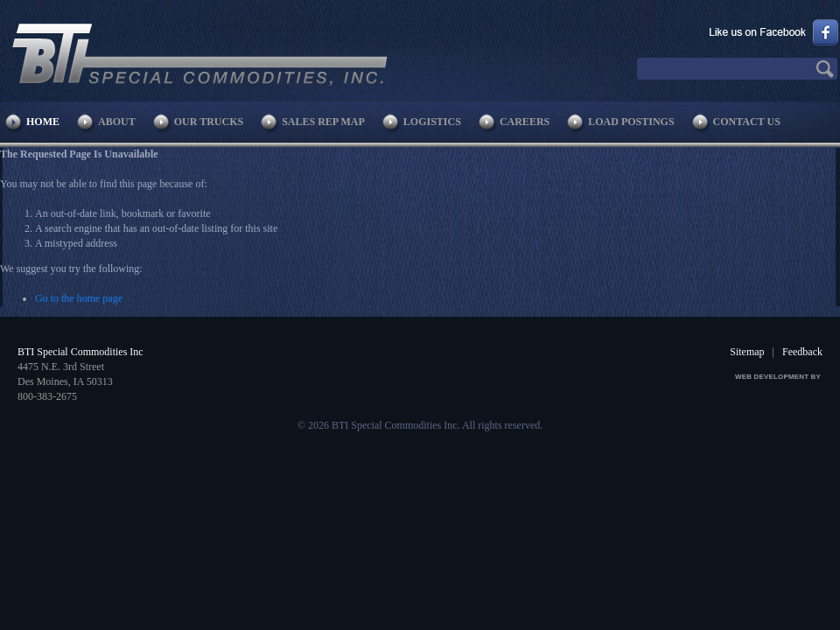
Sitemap (747, 352)
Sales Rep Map (323, 122)
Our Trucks (209, 122)
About (117, 122)
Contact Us (747, 122)
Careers (525, 122)
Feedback (802, 352)
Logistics (432, 122)
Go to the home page (79, 298)
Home (43, 122)
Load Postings (631, 122)
